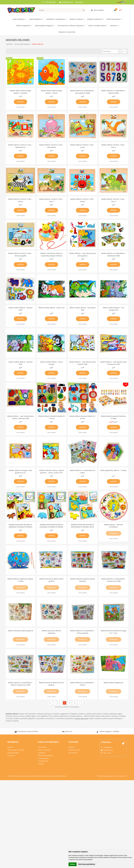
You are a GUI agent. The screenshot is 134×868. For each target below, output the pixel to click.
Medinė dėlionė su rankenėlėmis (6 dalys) (83, 472)
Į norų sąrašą (20, 107)
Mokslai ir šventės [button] (76, 19)
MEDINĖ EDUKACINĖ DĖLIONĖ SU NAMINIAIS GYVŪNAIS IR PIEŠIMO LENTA (20, 526)
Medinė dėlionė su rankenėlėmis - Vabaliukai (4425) (113, 254)
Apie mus (67, 732)
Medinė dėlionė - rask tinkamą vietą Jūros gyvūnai (83, 254)
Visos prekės (42, 747)
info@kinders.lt (66, 2)
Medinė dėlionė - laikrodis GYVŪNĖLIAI (113, 526)
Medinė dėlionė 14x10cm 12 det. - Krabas (83, 200)
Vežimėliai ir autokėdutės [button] (56, 19)
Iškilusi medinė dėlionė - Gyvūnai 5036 (21, 309)
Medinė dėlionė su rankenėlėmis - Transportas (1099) (113, 580)
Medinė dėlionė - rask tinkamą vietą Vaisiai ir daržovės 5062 (20, 417)
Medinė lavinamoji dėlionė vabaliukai (51, 632)
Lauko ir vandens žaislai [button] (97, 26)
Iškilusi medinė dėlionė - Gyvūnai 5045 (21, 363)
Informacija (13, 742)
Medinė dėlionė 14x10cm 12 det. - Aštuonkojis (51, 146)
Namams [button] (113, 26)
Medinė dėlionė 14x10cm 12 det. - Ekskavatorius (20, 146)
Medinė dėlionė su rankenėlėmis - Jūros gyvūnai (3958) (82, 92)
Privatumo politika (13, 753)
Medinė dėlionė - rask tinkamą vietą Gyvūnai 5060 (83, 363)
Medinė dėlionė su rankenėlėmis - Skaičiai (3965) (113, 92)
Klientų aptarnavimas (48, 742)
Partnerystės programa (45, 755)
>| (84, 703)
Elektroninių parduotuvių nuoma (107, 776)
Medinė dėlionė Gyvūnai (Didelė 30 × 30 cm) (82, 417)
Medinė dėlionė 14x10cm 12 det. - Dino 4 (114, 200)
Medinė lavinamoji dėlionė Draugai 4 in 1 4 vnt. (114, 632)
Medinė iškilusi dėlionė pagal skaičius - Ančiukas (20, 92)
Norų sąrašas (73, 753)
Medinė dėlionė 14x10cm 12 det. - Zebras (20, 200)
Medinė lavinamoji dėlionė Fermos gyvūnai (52, 684)
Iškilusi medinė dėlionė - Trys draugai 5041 (114, 309)
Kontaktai (79, 2)
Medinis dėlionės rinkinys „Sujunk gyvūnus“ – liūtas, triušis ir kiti (52, 472)
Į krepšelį (20, 102)
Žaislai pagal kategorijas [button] (44, 26)
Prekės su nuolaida (44, 750)
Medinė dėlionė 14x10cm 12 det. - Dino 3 (51, 200)
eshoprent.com (122, 776)
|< (50, 703)
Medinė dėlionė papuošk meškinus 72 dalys (113, 417)
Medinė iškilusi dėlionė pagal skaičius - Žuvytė (51, 92)
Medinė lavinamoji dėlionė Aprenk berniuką (82, 580)
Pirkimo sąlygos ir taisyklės (108, 732)
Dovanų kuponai (43, 758)
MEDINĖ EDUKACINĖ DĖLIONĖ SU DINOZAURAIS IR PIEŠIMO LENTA (83, 526)
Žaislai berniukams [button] (113, 19)
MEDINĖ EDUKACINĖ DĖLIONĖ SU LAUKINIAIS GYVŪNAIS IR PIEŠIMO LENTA (51, 526)
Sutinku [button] (73, 864)
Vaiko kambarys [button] (18, 19)
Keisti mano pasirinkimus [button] (87, 864)
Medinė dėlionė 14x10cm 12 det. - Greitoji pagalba (20, 254)
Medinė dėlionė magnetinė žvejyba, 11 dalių (20, 580)
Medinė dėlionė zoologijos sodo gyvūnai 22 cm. (21, 472)
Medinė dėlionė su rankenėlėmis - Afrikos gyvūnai (82, 632)
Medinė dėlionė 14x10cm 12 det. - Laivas (83, 146)
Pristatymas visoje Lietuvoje (26, 732)
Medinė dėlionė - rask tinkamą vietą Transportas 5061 (114, 363)
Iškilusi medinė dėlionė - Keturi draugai (51, 363)
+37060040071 (107, 747)
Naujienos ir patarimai (67, 32)
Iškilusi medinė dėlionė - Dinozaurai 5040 (83, 309)
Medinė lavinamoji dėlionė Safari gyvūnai (52, 580)
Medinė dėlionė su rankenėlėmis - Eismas (82, 684)
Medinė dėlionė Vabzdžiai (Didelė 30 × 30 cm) (52, 417)
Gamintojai (41, 753)
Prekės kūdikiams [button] (35, 19)
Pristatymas (11, 755)
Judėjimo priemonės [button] (95, 19)
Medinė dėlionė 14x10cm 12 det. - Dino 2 (114, 146)
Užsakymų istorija (74, 750)
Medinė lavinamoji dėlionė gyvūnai (21, 631)
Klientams (73, 742)
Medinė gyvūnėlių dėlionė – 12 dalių (113, 470)
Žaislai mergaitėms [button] (23, 26)
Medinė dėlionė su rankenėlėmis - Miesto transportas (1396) (21, 684)
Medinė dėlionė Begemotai (114, 683)
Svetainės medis (43, 761)
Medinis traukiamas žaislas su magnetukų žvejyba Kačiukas (51, 254)
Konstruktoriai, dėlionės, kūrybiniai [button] (71, 26)
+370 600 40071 (49, 2)
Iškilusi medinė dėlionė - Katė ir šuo (52, 308)
